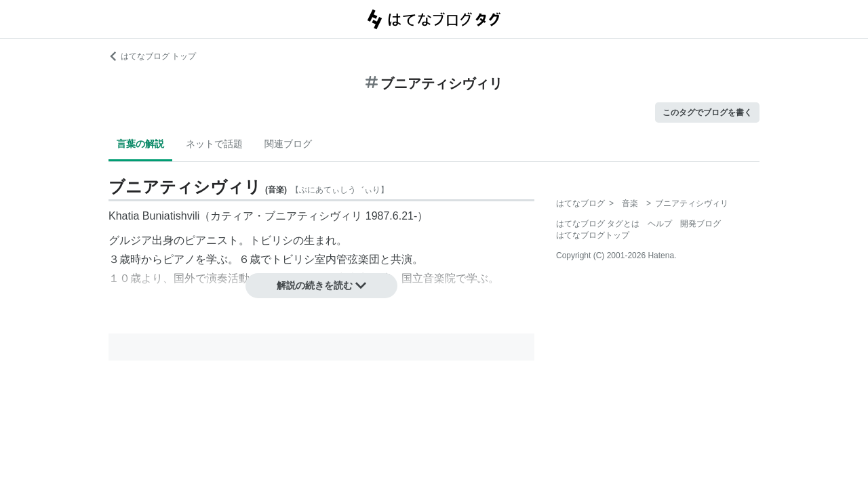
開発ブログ (701, 224)
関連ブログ (288, 144)
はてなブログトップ (593, 235)
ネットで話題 (214, 144)
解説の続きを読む (321, 285)
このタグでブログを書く (707, 113)
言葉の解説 (140, 144)
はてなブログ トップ (152, 56)
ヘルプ (660, 224)
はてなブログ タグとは (598, 224)
